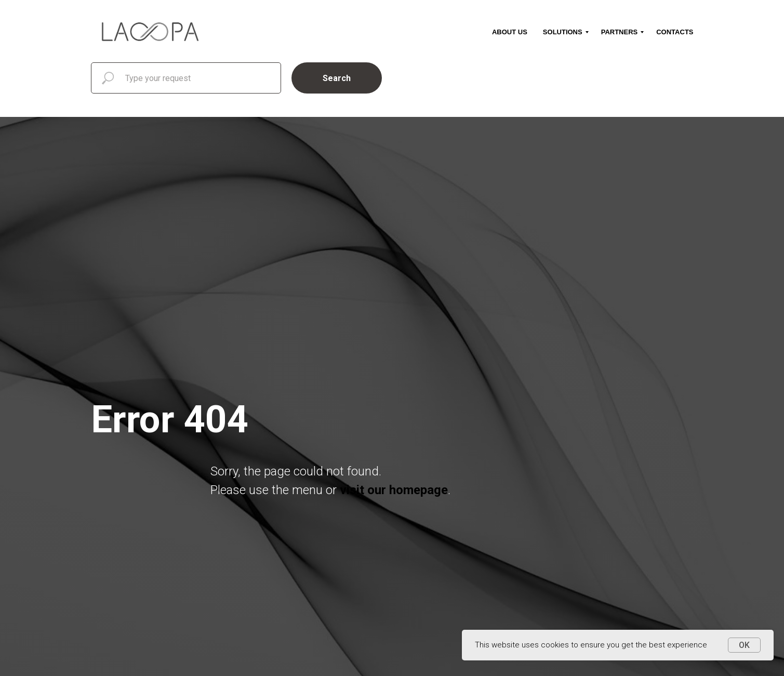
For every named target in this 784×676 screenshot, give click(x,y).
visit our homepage (394, 490)
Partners (620, 32)
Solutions (563, 32)
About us (510, 32)
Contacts (675, 32)
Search (337, 78)
